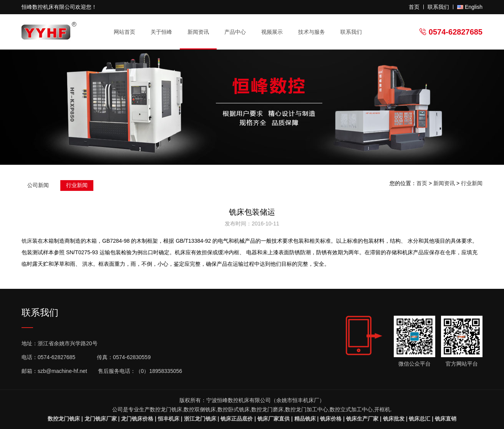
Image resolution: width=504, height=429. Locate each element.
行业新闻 (77, 185)
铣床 (27, 241)
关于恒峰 (165, 32)
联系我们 (438, 7)
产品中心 (238, 32)
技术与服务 (315, 32)
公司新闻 (38, 185)
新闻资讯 (201, 32)
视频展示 (272, 32)
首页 (414, 7)
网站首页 (124, 32)
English (474, 7)
